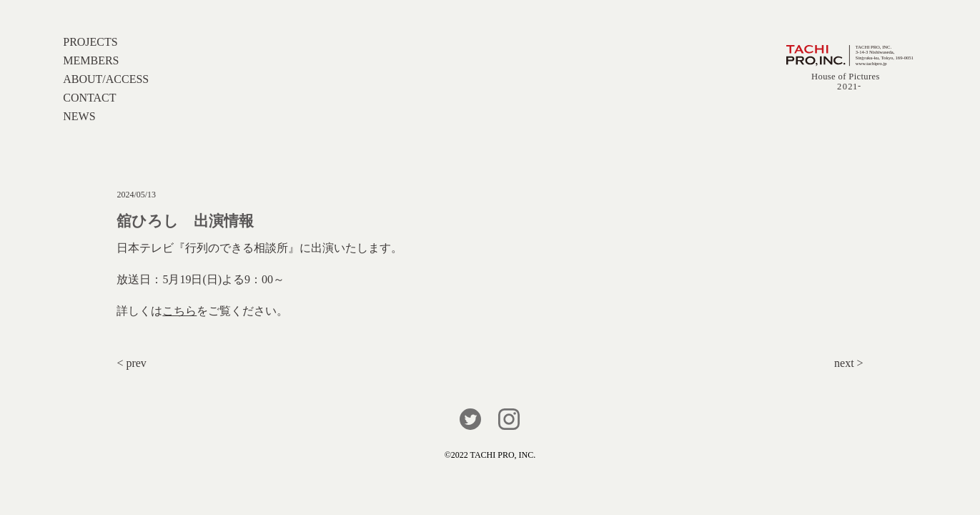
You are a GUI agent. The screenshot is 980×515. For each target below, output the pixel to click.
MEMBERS (91, 60)
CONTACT (89, 98)
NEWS (79, 116)
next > (849, 363)
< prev (131, 363)
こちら (179, 311)
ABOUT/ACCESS (106, 79)
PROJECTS (90, 42)
